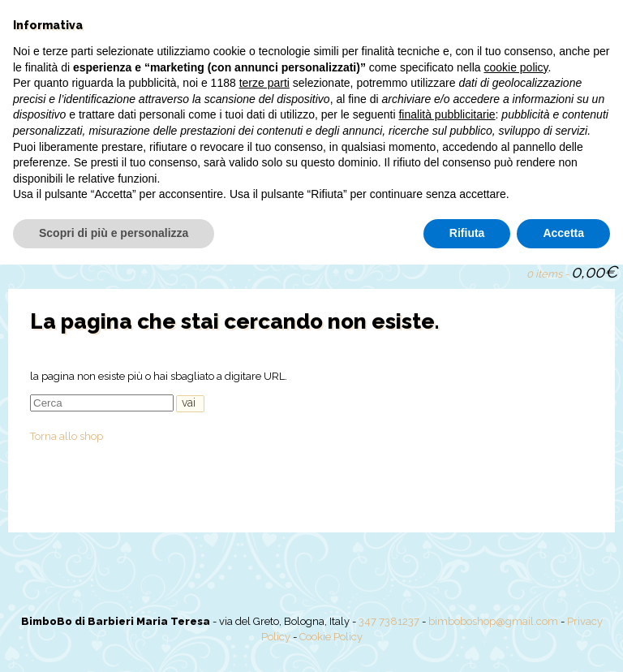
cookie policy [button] (516, 475)
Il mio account (453, 237)
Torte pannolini (347, 237)
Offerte (262, 237)
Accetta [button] (563, 640)
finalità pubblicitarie (447, 523)
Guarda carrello (507, 270)
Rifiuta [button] (467, 640)
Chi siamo (103, 237)
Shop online (187, 237)
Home (36, 237)
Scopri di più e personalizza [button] (114, 640)
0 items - (572, 272)
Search (479, 270)
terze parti (264, 491)
